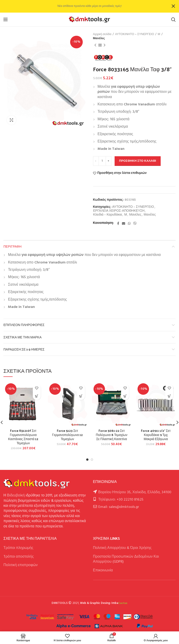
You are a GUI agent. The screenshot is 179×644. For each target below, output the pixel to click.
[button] (37, 396)
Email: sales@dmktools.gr (119, 507)
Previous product (95, 45)
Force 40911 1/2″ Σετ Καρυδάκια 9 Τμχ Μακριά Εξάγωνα (156, 435)
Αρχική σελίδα (102, 34)
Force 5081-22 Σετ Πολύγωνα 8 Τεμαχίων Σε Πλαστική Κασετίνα (112, 435)
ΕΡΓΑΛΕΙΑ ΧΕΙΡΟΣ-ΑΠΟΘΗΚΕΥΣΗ (119, 211)
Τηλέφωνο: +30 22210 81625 (121, 500)
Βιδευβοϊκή (16, 496)
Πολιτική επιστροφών (21, 565)
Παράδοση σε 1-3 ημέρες (24, 349)
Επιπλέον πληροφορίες (24, 325)
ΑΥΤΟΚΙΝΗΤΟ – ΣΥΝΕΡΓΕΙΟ (135, 34)
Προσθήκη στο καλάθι (138, 161)
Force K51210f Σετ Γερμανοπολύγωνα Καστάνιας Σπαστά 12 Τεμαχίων (23, 437)
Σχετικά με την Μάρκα (22, 337)
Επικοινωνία (103, 570)
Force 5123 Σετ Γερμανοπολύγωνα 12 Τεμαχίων (67, 435)
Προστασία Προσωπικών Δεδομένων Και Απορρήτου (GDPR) (126, 559)
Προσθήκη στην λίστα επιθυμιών (122, 173)
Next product (105, 45)
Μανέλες (99, 38)
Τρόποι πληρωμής (18, 548)
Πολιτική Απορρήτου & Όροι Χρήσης (122, 548)
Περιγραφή (12, 246)
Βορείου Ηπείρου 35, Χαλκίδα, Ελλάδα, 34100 (135, 492)
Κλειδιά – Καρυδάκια (108, 215)
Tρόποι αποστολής (19, 557)
